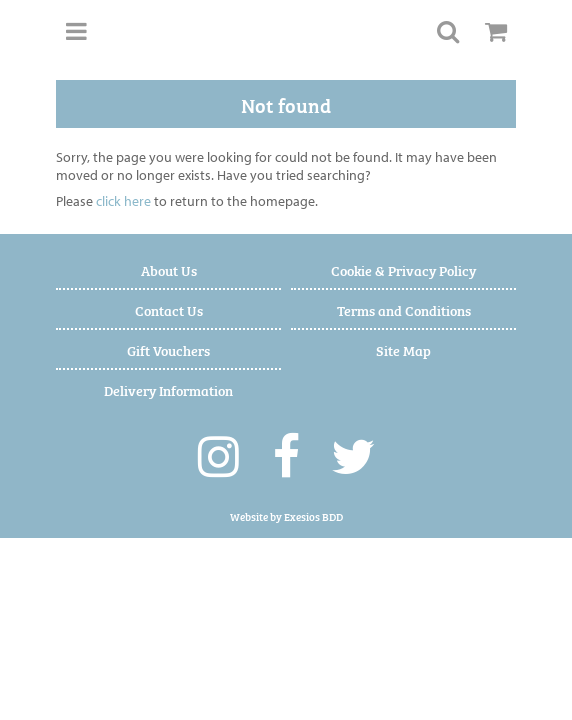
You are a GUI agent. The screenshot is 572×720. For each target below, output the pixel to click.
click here (123, 201)
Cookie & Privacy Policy (403, 269)
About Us (169, 269)
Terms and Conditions (404, 309)
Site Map (403, 349)
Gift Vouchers (168, 349)
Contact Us (169, 309)
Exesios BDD (313, 516)
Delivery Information (168, 389)
